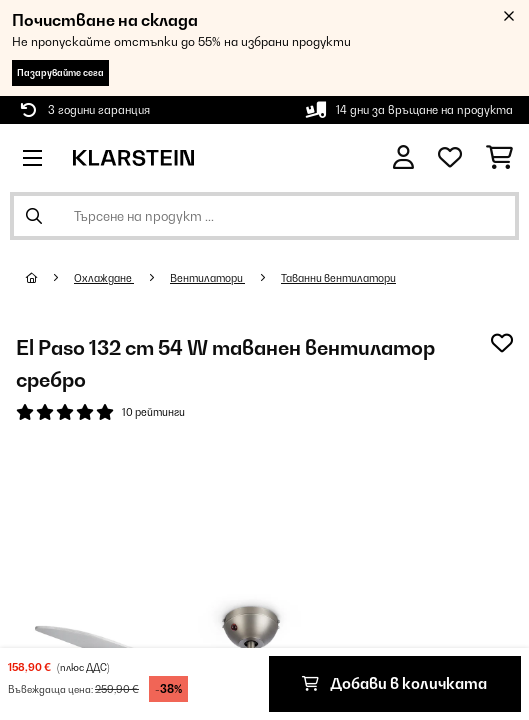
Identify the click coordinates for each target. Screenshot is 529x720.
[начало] (50, 278)
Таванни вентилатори (338, 278)
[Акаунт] (403, 157)
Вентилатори (207, 278)
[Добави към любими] (502, 343)
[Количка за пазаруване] (499, 158)
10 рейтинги (153, 412)
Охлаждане (104, 278)
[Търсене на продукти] (264, 216)
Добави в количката (394, 683)
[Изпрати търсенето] (34, 216)
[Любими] (450, 158)
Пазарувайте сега (60, 72)
